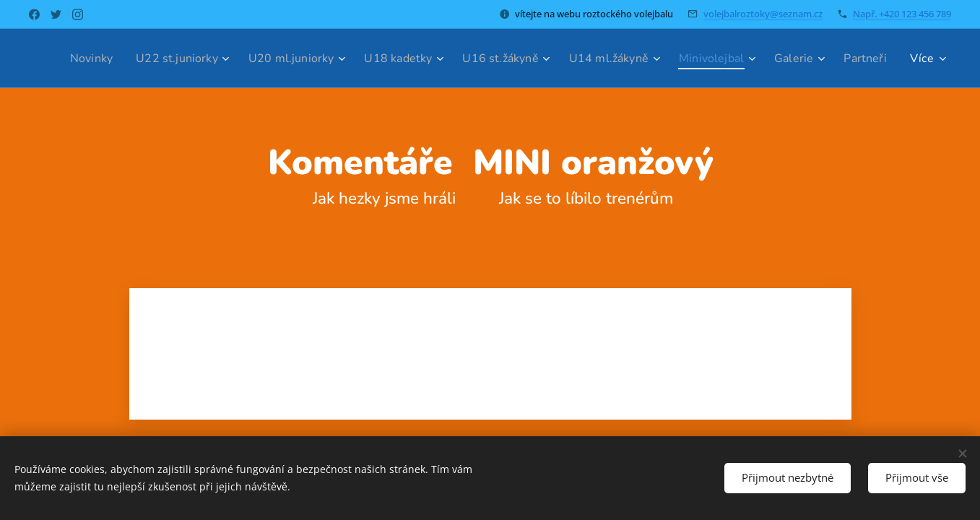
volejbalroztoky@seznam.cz (763, 14)
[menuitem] (121, 58)
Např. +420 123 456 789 (902, 14)
